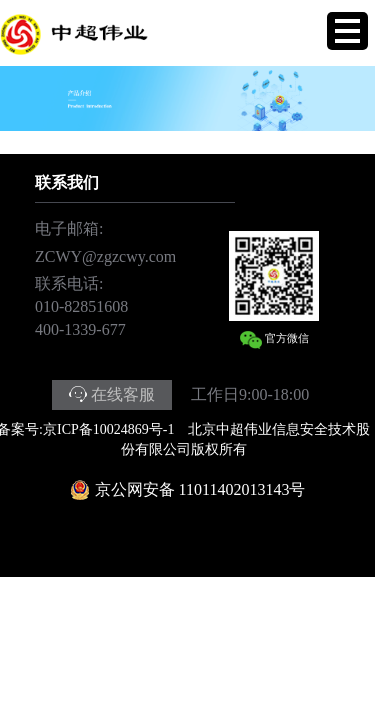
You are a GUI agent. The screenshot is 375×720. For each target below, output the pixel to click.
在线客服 (123, 394)
